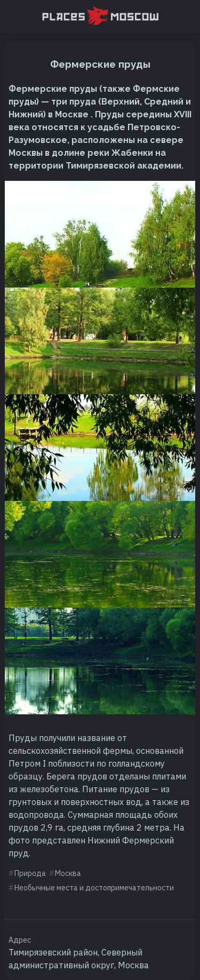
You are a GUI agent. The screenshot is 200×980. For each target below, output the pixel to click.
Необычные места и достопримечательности (94, 888)
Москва (68, 873)
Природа (30, 873)
